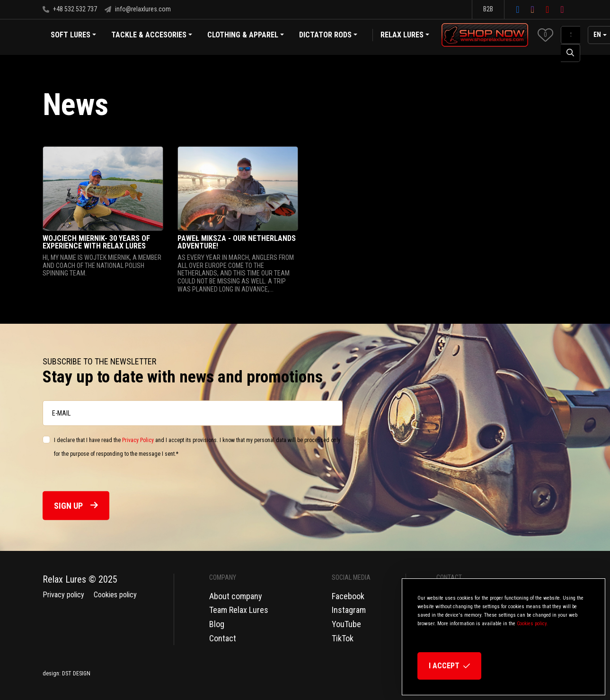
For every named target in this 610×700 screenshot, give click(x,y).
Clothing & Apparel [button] (246, 36)
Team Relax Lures (239, 610)
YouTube (346, 624)
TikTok (343, 638)
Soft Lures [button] (73, 36)
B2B (488, 9)
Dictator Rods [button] (328, 36)
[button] (545, 35)
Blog (217, 624)
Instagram (349, 610)
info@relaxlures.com (138, 9)
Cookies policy (115, 595)
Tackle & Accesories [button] (152, 36)
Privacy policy (63, 595)
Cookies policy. (532, 624)
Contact (223, 638)
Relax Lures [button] (402, 35)
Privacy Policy (138, 440)
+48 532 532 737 (70, 9)
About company (236, 596)
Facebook (348, 596)
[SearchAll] (570, 35)
